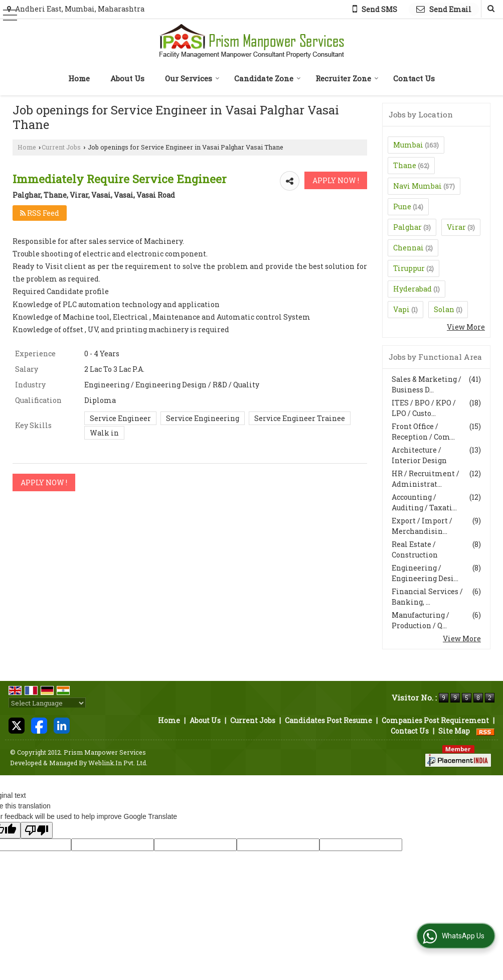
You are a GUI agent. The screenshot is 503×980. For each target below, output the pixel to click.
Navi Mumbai (417, 186)
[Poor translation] (37, 830)
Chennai (408, 248)
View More (466, 327)
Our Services (192, 78)
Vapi (401, 309)
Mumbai (408, 145)
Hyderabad (412, 289)
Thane (405, 165)
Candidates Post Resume (328, 720)
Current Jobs (61, 147)
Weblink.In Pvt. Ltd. (118, 763)
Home (79, 78)
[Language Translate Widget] (47, 703)
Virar (456, 227)
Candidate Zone (268, 78)
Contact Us (414, 78)
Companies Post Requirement (435, 720)
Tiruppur (409, 268)
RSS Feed (40, 213)
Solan (444, 309)
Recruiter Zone (347, 78)
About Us (127, 78)
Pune (402, 206)
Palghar (407, 227)
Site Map (454, 731)
